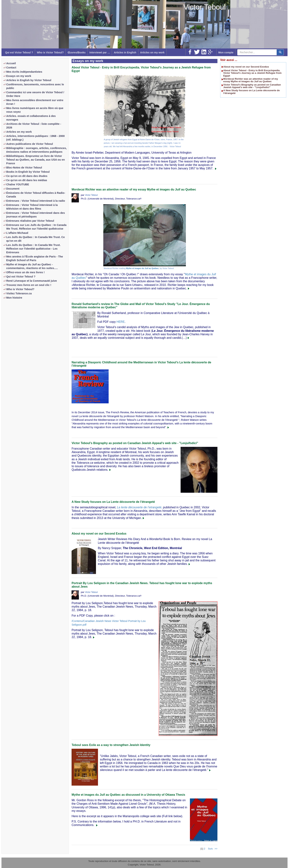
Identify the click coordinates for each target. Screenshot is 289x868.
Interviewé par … (100, 52)
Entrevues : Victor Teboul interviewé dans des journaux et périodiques (36, 215)
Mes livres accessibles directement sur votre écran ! (35, 102)
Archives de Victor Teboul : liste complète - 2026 (34, 126)
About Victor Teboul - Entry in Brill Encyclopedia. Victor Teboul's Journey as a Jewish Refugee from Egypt (252, 73)
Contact (11, 68)
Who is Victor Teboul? (50, 52)
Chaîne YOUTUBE (18, 184)
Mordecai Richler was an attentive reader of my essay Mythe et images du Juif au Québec (134, 189)
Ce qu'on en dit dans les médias (27, 180)
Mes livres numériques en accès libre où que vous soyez (35, 110)
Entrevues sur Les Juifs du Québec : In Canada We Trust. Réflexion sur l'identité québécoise (36, 227)
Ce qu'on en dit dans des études (27, 176)
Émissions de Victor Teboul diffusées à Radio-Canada (36, 195)
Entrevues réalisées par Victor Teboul (30, 221)
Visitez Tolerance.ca (19, 293)
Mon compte (226, 52)
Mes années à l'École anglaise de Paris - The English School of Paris (35, 258)
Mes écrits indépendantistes (24, 72)
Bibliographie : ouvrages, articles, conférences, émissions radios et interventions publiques (37, 150)
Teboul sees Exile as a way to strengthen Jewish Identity (111, 745)
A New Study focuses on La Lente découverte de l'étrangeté (113, 502)
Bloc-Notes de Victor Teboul (24, 168)
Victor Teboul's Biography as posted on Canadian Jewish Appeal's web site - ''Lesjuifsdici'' (135, 443)
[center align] (280, 52)
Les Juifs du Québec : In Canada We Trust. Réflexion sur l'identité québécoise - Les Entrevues (33, 249)
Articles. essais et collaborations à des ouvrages (31, 118)
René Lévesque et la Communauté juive (32, 281)
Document (13, 189)
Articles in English (125, 52)
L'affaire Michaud (17, 233)
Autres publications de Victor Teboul (30, 144)
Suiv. (211, 849)
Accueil (11, 63)
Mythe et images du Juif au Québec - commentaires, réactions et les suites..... (32, 266)
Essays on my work (19, 76)
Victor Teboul (205, 7)
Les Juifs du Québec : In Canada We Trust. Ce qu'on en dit (36, 239)
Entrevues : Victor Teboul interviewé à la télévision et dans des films (32, 207)
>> (216, 849)
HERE (121, 322)
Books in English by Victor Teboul (28, 172)
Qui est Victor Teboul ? (19, 52)
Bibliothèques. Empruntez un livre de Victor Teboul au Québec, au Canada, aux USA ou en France (36, 160)
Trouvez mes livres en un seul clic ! (29, 285)
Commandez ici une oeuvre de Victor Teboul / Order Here (35, 94)
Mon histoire (14, 298)
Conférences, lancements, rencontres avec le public (35, 86)
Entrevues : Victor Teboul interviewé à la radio (36, 201)
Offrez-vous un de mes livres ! (25, 272)
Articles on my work (152, 52)
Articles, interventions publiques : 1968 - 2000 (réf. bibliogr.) (35, 138)
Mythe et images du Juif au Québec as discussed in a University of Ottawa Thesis (128, 795)
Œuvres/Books (77, 52)
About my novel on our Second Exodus (99, 534)
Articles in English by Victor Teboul (29, 80)
